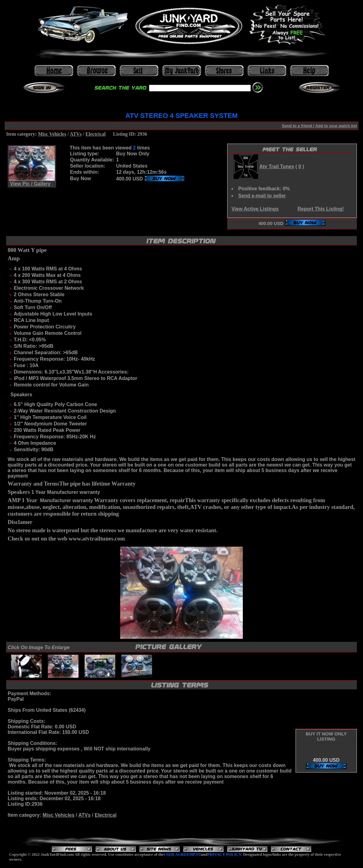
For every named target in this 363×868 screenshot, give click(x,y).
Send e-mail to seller (262, 196)
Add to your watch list (336, 126)
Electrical (96, 134)
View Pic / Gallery (30, 184)
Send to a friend (298, 126)
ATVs (76, 134)
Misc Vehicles (52, 134)
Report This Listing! (321, 209)
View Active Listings (255, 209)
